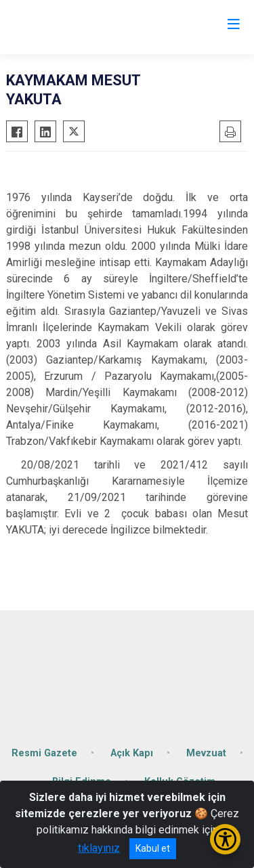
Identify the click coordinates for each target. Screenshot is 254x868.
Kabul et (153, 848)
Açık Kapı (132, 753)
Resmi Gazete (44, 753)
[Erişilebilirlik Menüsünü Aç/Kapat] (225, 839)
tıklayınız (99, 848)
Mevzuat (206, 753)
